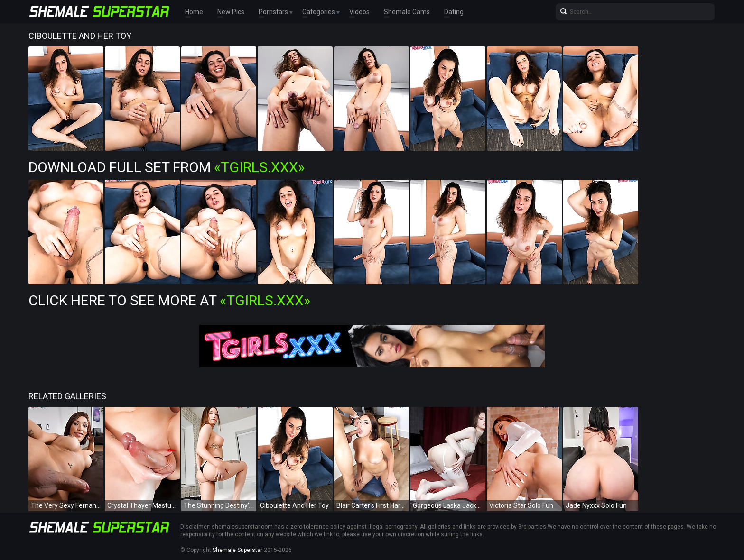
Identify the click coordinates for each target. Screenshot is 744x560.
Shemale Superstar (237, 550)
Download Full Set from (167, 167)
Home (194, 12)
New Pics (231, 12)
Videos (359, 12)
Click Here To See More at (169, 300)
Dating (454, 12)
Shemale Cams (407, 12)
